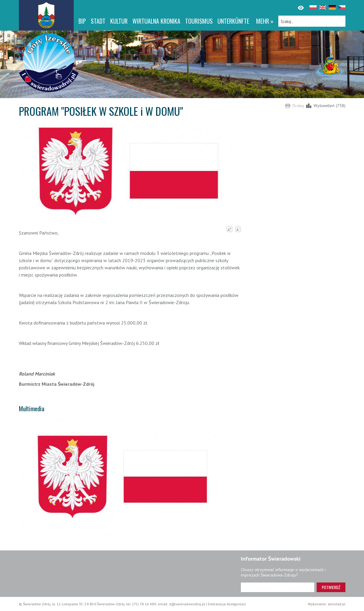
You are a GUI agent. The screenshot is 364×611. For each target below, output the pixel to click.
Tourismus (199, 21)
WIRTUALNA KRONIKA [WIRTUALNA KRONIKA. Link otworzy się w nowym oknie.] (156, 21)
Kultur (119, 21)
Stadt (98, 21)
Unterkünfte (233, 21)
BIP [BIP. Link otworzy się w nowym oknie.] (82, 21)
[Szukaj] (312, 21)
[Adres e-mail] (278, 587)
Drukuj (298, 106)
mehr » (265, 21)
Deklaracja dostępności (227, 604)
